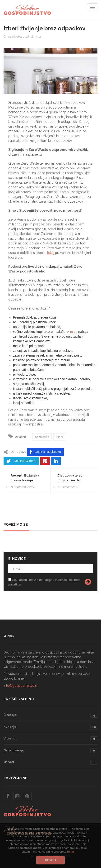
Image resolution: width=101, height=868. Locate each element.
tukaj (51, 253)
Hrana (60, 437)
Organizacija (50, 751)
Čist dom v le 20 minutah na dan (70, 478)
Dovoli (50, 860)
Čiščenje (50, 715)
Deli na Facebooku (45, 452)
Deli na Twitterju (21, 461)
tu (72, 332)
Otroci (50, 762)
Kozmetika (42, 437)
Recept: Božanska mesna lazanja (25, 478)
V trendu (50, 739)
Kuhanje (50, 727)
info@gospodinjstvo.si (21, 686)
